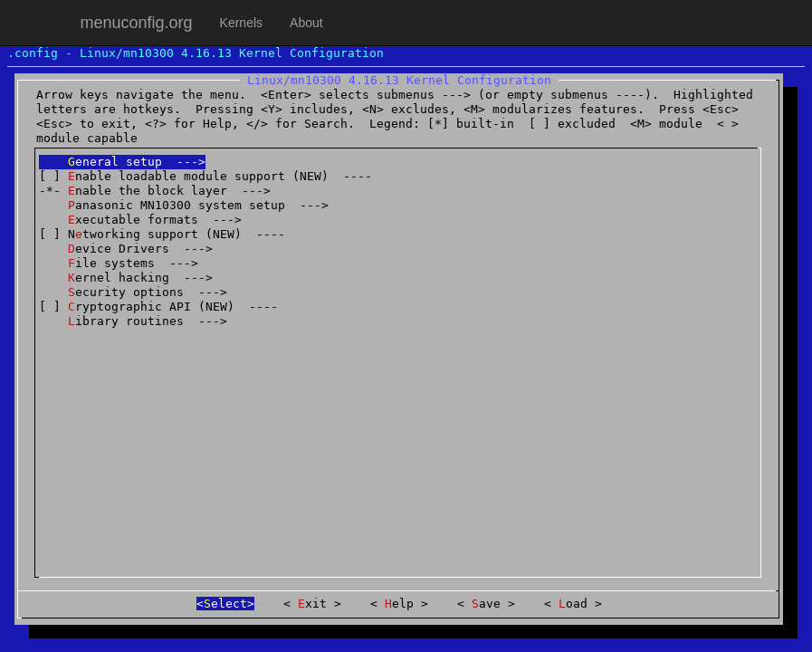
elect (225, 604)
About (306, 23)
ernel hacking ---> (126, 278)
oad (573, 604)
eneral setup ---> (122, 162)
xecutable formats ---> (140, 220)
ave (486, 604)
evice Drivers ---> (126, 249)
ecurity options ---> (133, 292)
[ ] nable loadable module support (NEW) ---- (205, 176)
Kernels (241, 23)
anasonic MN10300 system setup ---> (184, 205)
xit (312, 604)
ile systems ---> (119, 263)
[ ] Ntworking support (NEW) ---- (162, 234)
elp (399, 604)
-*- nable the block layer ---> (155, 191)
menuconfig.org (137, 23)
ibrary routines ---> (133, 321)
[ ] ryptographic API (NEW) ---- (158, 307)
